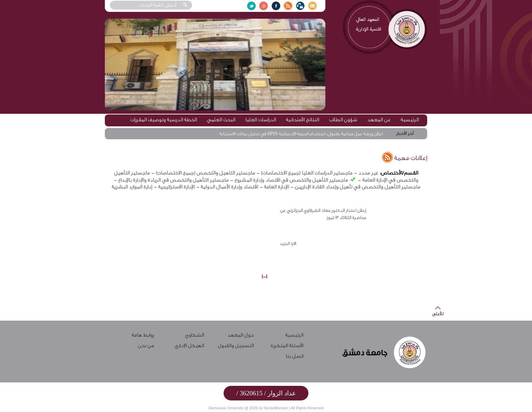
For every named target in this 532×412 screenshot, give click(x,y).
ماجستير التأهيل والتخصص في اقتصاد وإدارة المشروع (291, 180)
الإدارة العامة (276, 187)
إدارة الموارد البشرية (132, 187)
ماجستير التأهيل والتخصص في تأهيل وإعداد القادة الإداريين (357, 187)
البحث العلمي (221, 120)
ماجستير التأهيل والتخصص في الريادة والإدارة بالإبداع (173, 180)
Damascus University (226, 408)
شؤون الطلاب (343, 120)
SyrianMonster (276, 408)
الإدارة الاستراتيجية (176, 187)
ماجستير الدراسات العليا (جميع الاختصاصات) (307, 173)
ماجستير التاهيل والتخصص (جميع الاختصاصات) (205, 173)
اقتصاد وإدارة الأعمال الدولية (229, 187)
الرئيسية (410, 120)
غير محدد (368, 173)
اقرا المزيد (288, 244)
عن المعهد (379, 120)
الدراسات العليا (261, 120)
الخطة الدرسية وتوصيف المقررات (164, 120)
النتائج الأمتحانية (302, 120)
